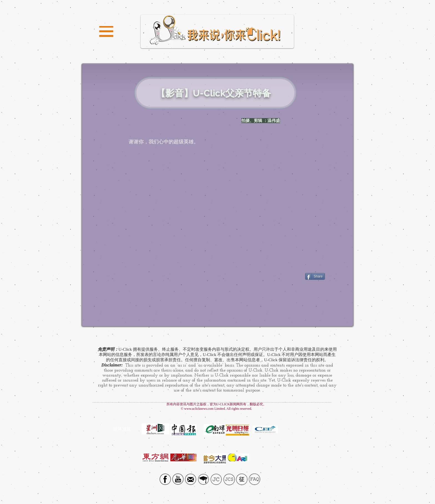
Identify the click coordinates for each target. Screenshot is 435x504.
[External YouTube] (217, 208)
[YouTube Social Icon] (178, 479)
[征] (242, 479)
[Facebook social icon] (165, 479)
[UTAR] (203, 479)
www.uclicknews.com (199, 409)
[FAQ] (255, 479)
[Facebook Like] (286, 276)
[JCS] (229, 479)
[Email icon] (191, 479)
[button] (106, 32)
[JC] (216, 479)
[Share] (315, 276)
